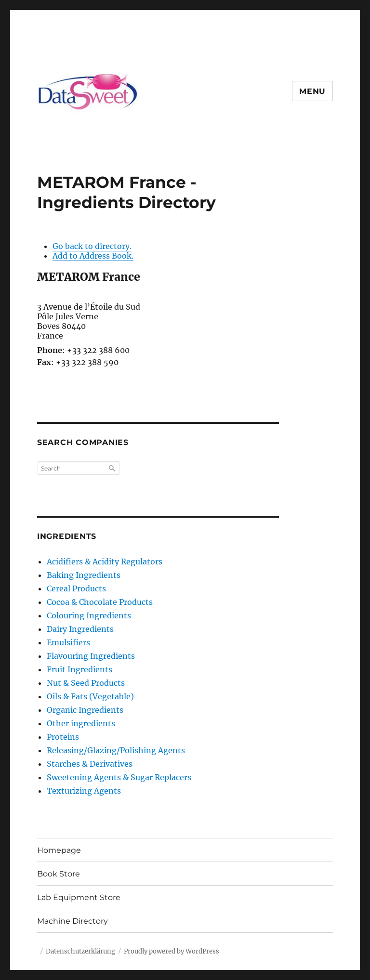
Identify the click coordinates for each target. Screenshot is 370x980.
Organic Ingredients (85, 710)
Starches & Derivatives (90, 764)
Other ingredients (81, 723)
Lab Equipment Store (79, 897)
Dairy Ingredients (80, 629)
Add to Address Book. (93, 256)
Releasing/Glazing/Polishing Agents (116, 750)
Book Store (59, 874)
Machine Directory (73, 921)
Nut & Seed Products (86, 683)
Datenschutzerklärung (80, 951)
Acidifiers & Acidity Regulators (105, 562)
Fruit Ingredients (79, 669)
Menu (312, 91)
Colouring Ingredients (89, 615)
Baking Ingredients (84, 575)
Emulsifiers (68, 642)
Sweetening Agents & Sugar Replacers (119, 777)
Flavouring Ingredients (91, 656)
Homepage (59, 850)
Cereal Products (76, 588)
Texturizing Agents (84, 791)
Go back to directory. (92, 246)
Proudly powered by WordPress (172, 951)
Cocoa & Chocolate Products (100, 602)
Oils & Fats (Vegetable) (90, 696)
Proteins (63, 737)
